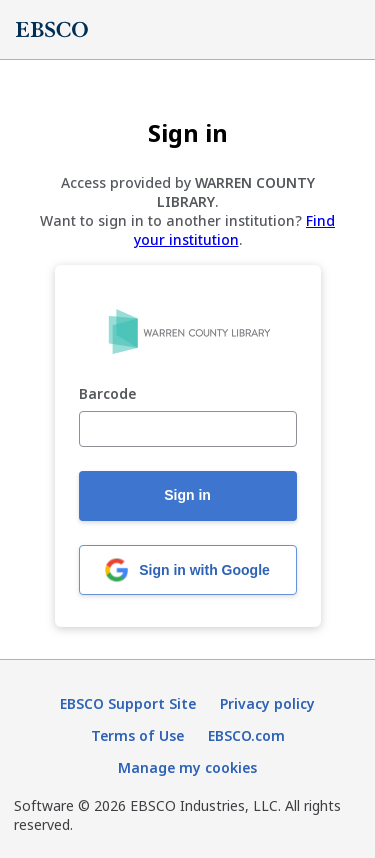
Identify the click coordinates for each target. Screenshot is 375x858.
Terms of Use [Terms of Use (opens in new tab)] (137, 735)
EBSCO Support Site (128, 703)
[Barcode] (188, 429)
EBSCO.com (246, 735)
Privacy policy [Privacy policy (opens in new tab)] (267, 703)
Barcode (107, 394)
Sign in (187, 495)
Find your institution (235, 230)
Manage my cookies (187, 767)
